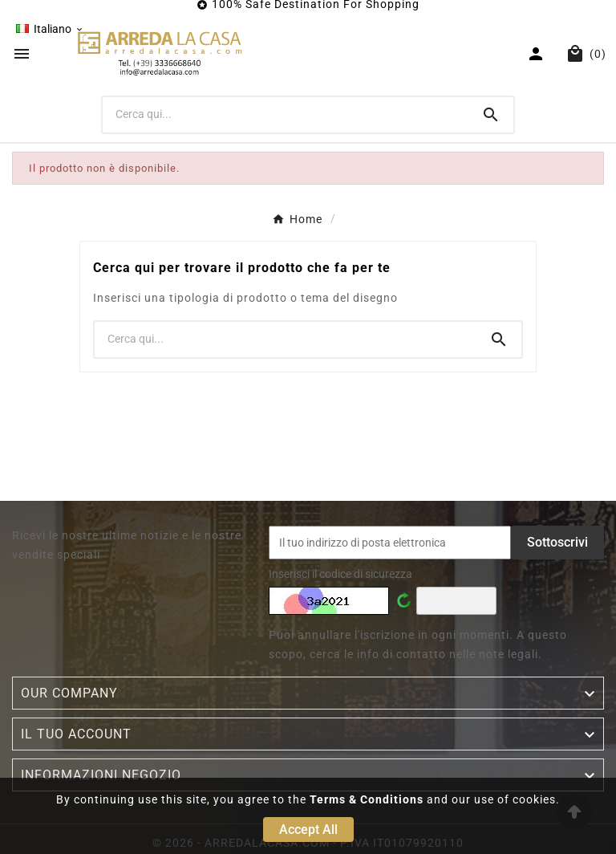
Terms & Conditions (367, 799)
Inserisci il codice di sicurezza (340, 574)
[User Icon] (538, 54)
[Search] (491, 115)
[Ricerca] (286, 114)
